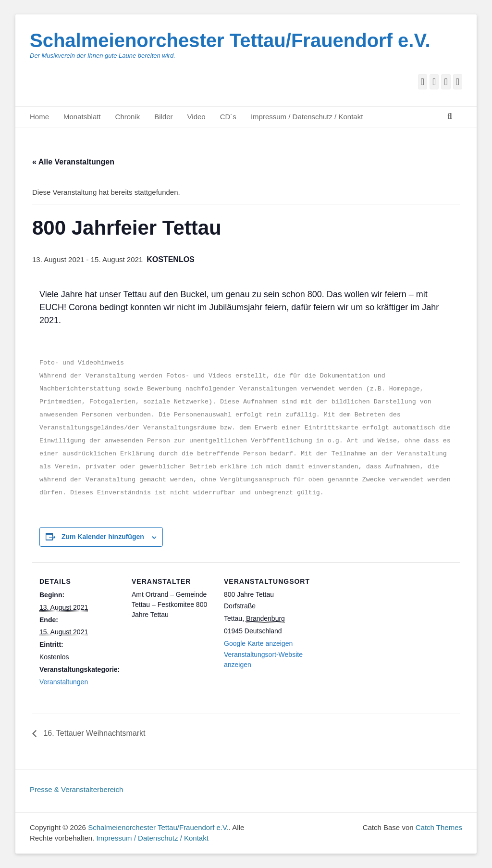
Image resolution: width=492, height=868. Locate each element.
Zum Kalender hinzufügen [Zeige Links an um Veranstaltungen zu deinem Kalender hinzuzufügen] (103, 537)
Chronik (128, 117)
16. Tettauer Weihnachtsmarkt (93, 733)
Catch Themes (439, 827)
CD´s (228, 117)
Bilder (163, 117)
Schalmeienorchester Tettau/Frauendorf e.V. (230, 40)
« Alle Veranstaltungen (73, 162)
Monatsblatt (82, 117)
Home (39, 117)
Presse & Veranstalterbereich (76, 789)
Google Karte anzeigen (258, 643)
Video (197, 117)
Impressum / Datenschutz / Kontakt (307, 117)
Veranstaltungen (64, 682)
